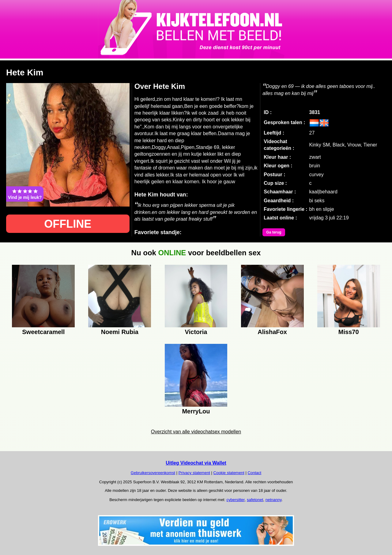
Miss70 (349, 332)
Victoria (196, 332)
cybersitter (235, 500)
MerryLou (196, 411)
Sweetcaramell (43, 332)
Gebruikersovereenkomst (153, 473)
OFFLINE (68, 224)
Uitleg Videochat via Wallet (196, 463)
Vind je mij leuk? (25, 194)
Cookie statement (229, 473)
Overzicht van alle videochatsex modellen (196, 432)
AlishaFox (272, 332)
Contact (254, 473)
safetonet (255, 500)
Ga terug (274, 232)
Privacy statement (194, 473)
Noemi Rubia (120, 332)
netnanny (274, 500)
